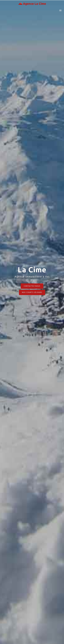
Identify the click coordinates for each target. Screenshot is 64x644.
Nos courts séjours (32, 292)
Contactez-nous (32, 286)
